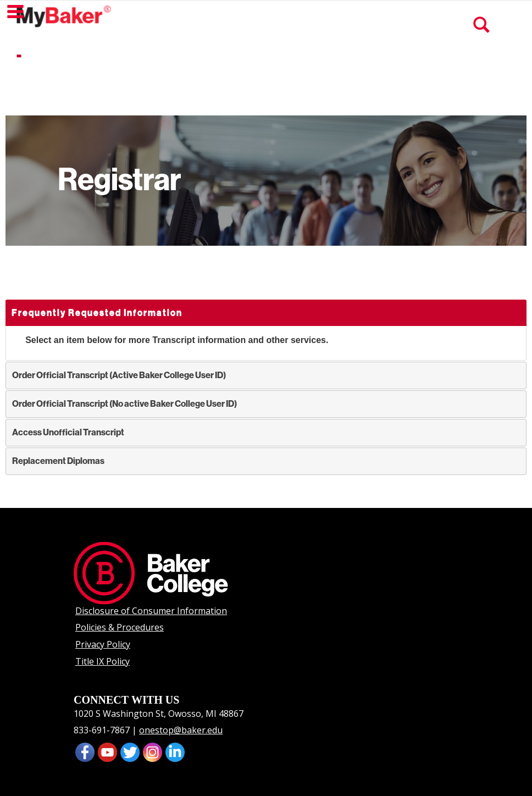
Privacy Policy (103, 644)
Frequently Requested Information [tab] (97, 313)
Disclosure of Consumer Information (151, 611)
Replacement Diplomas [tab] (58, 461)
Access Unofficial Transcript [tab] (68, 432)
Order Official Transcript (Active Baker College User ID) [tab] (119, 375)
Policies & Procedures (120, 627)
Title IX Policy (102, 661)
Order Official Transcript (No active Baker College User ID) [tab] (124, 404)
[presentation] (107, 751)
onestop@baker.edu (181, 730)
